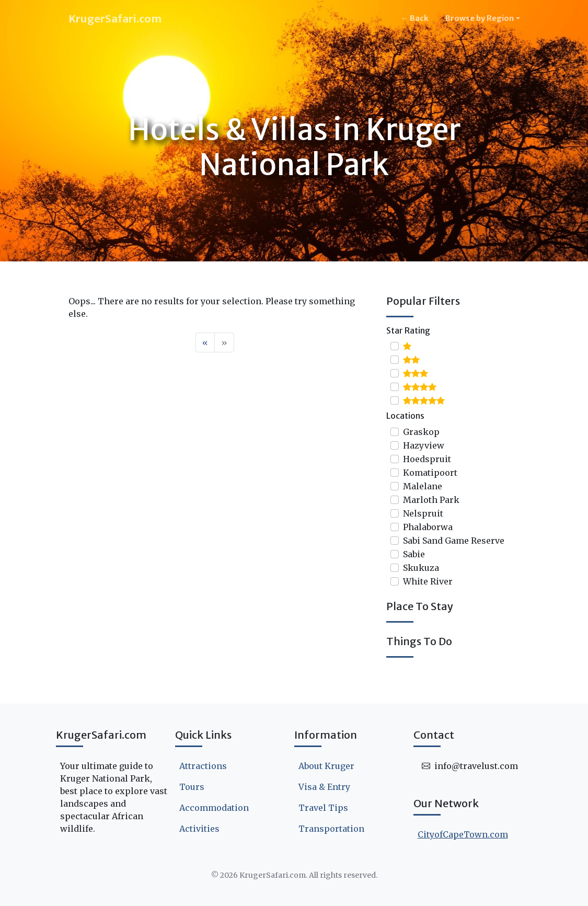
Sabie (414, 554)
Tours (192, 787)
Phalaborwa (428, 527)
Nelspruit (423, 513)
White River (428, 581)
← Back (414, 18)
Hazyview (424, 445)
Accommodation (214, 808)
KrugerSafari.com (115, 19)
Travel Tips (323, 808)
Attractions (203, 766)
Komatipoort (430, 473)
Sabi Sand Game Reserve (454, 541)
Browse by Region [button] (480, 18)
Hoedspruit (427, 459)
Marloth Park (431, 500)
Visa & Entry (324, 787)
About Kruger (326, 766)
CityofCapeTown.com (463, 834)
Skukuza (421, 568)
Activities (199, 829)
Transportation (331, 829)
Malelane (423, 486)
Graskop (421, 432)
